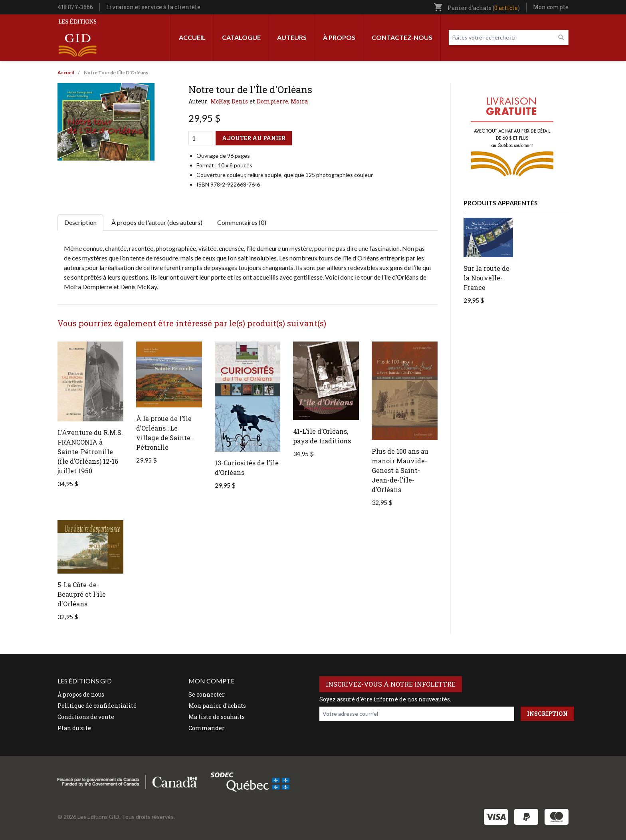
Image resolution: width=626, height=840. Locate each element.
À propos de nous (81, 694)
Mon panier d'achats (217, 706)
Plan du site (74, 728)
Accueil (192, 37)
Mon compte (551, 7)
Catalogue (241, 37)
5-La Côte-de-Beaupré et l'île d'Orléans (82, 594)
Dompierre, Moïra (282, 101)
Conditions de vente (86, 717)
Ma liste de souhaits (217, 717)
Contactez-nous (402, 37)
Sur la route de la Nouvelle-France (486, 278)
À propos (339, 37)
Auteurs (292, 37)
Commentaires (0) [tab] (242, 222)
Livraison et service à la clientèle (153, 7)
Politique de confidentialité (97, 706)
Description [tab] (80, 222)
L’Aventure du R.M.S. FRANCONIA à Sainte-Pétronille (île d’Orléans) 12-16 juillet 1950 (90, 452)
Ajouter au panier (254, 138)
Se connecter (207, 694)
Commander (207, 728)
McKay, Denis (229, 101)
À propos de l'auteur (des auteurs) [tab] (157, 222)
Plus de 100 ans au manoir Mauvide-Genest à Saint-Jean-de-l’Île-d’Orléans (400, 470)
